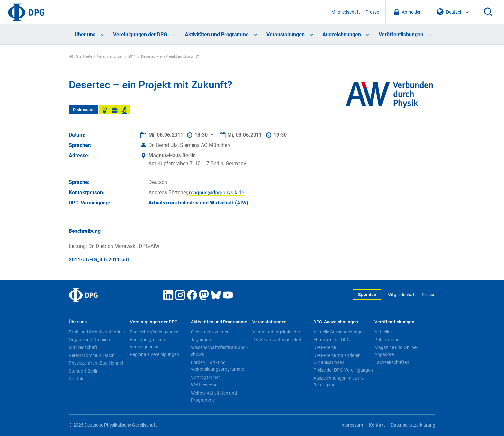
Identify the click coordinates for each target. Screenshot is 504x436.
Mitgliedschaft (346, 12)
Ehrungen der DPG (332, 340)
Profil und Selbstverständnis (97, 332)
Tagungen (201, 340)
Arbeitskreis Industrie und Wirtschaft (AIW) (198, 203)
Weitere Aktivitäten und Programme (214, 396)
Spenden (367, 295)
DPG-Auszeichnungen (336, 322)
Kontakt (77, 379)
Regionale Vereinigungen (154, 354)
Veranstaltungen (286, 35)
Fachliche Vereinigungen (154, 332)
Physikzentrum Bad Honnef (96, 363)
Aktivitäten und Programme (217, 35)
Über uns (85, 35)
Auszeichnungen (342, 35)
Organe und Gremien (89, 340)
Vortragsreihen (206, 377)
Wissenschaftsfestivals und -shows (219, 351)
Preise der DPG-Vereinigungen (343, 370)
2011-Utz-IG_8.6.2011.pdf (99, 260)
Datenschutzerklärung (413, 425)
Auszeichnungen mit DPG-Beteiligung (339, 382)
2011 (132, 56)
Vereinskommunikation (92, 355)
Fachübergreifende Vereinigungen (149, 343)
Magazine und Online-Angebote (396, 351)
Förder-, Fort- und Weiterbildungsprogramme (217, 366)
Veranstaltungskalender (276, 332)
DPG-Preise (325, 347)
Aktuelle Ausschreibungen (339, 332)
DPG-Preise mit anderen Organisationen (337, 359)
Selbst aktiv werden (210, 332)
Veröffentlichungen (401, 35)
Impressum (352, 425)
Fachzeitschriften (392, 362)
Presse (372, 12)
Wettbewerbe (204, 385)
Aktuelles (383, 332)
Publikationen (388, 340)
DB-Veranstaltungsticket (277, 340)
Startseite (81, 56)
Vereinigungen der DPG (140, 35)
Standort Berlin (84, 371)
